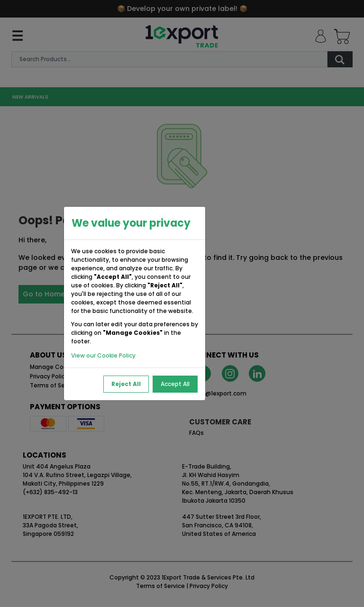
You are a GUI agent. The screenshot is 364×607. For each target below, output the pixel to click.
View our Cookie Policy (103, 355)
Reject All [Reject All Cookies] (126, 384)
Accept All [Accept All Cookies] (175, 384)
